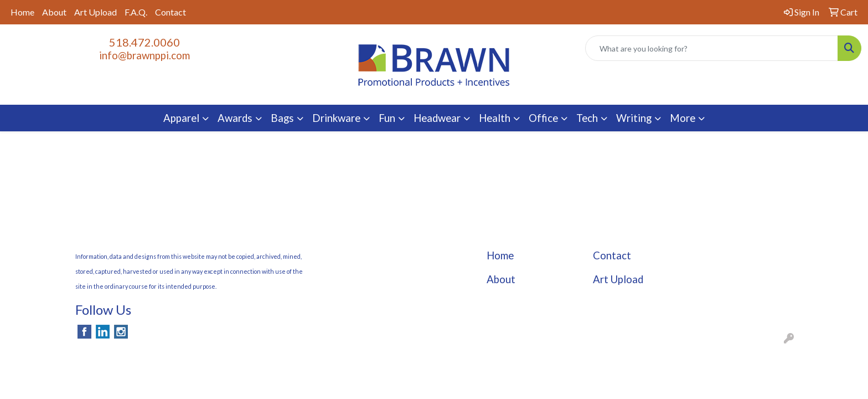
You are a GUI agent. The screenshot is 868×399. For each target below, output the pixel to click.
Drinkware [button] (336, 118)
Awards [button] (235, 118)
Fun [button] (387, 118)
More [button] (683, 118)
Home (22, 12)
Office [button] (543, 118)
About (54, 12)
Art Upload (95, 12)
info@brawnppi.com (144, 55)
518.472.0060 (144, 42)
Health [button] (495, 118)
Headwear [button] (437, 118)
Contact (170, 12)
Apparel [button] (181, 118)
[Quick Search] (712, 48)
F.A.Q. (136, 12)
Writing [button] (634, 118)
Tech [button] (587, 118)
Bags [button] (282, 118)
